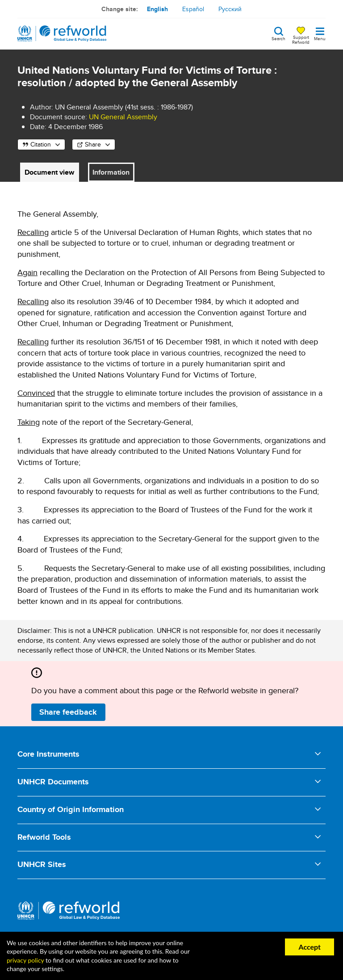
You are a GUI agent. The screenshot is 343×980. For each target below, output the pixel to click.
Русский (230, 9)
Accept (310, 947)
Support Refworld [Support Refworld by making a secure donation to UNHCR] (301, 39)
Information (111, 172)
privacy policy (25, 960)
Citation (41, 144)
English (157, 9)
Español (193, 9)
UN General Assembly (123, 117)
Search (278, 38)
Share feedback (68, 712)
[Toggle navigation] (320, 34)
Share (93, 144)
